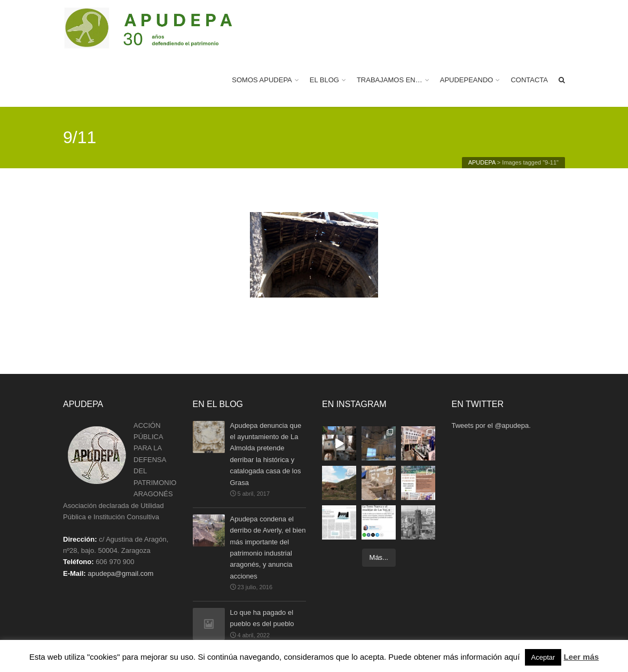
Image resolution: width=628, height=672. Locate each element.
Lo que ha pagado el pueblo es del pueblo (262, 619)
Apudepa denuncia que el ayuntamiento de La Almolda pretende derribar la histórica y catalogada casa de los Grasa (266, 454)
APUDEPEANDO (467, 80)
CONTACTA (529, 80)
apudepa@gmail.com (120, 573)
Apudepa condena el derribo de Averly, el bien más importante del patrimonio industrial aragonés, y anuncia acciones (268, 547)
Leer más (581, 657)
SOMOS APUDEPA (262, 80)
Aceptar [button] (543, 657)
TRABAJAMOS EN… (390, 80)
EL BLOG (324, 80)
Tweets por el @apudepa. (491, 425)
